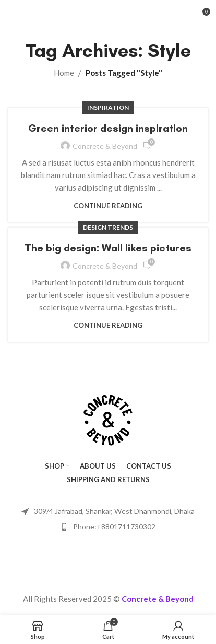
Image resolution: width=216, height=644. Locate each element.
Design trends (108, 227)
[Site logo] (108, 15)
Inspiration (108, 108)
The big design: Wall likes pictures (108, 248)
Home (64, 73)
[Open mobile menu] (25, 16)
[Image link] (108, 419)
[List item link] (108, 527)
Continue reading (108, 206)
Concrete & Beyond (105, 146)
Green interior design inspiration (108, 128)
